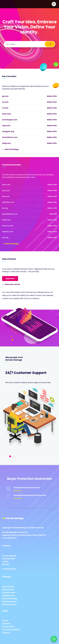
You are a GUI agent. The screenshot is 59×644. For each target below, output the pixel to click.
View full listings (12, 149)
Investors (6, 624)
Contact (6, 633)
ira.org (5, 208)
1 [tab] (10, 456)
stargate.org (8, 131)
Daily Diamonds (9, 602)
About (5, 621)
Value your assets (12, 284)
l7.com (5, 108)
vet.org (5, 237)
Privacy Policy (8, 627)
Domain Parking (10, 599)
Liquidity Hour (9, 596)
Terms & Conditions (11, 630)
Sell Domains (8, 590)
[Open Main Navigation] (54, 4)
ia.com (5, 102)
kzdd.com (6, 220)
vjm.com (6, 196)
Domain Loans (9, 593)
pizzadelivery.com (10, 214)
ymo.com (6, 185)
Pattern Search (9, 605)
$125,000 (53, 214)
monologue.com (10, 120)
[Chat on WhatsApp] (54, 639)
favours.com (8, 226)
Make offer (52, 96)
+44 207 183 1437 (9, 569)
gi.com (5, 96)
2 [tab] (13, 456)
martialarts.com (10, 137)
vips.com (6, 126)
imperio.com (8, 232)
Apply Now (10, 278)
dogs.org (6, 143)
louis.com (7, 114)
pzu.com (6, 190)
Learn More (17, 491)
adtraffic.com (8, 202)
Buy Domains (8, 587)
